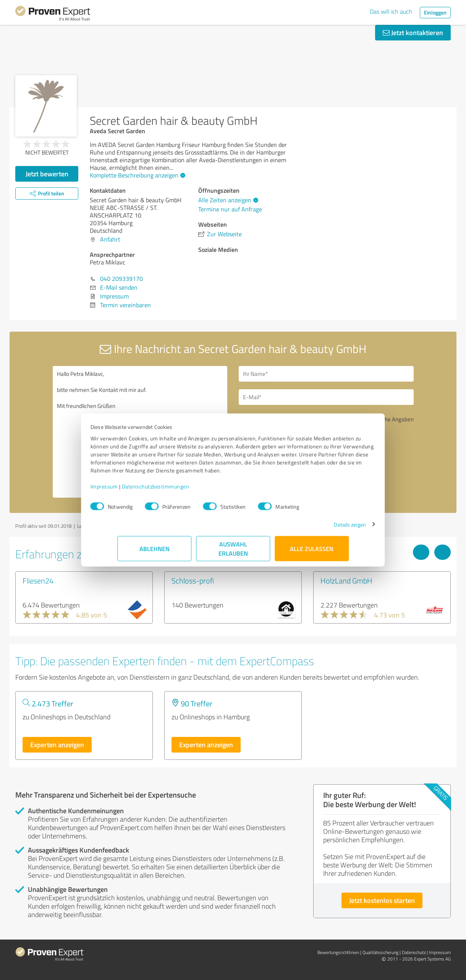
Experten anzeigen (57, 745)
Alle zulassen (312, 552)
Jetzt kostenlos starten (382, 900)
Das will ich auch (391, 11)
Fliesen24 (38, 580)
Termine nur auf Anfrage (230, 209)
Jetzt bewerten (47, 174)
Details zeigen (323, 528)
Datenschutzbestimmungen (182, 490)
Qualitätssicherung (380, 952)
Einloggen (435, 12)
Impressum (131, 490)
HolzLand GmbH (346, 580)
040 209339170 (121, 279)
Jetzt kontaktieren (413, 32)
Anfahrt (110, 239)
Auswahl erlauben (233, 552)
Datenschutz (414, 952)
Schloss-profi (193, 580)
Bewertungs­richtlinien (338, 952)
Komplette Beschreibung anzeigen (137, 175)
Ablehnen (155, 552)
